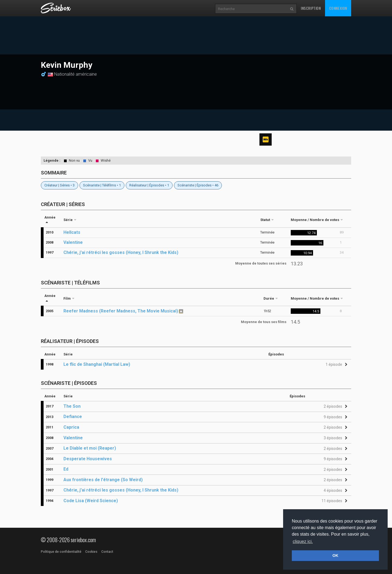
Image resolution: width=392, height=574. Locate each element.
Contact (107, 552)
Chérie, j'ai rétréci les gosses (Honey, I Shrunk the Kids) (121, 252)
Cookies (91, 552)
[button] (336, 365)
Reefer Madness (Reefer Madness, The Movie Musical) (121, 311)
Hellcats (72, 232)
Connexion (338, 8)
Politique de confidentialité (61, 552)
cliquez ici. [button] (303, 541)
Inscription (311, 8)
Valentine (73, 242)
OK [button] (335, 555)
